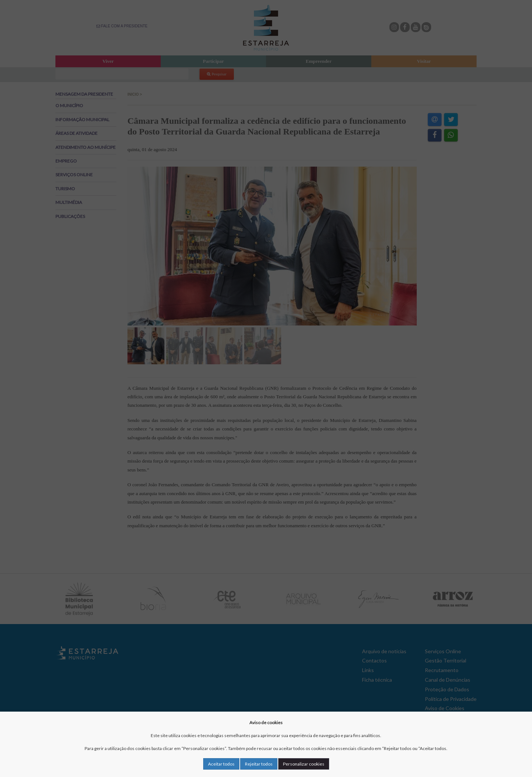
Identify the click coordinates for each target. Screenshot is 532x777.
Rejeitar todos (259, 764)
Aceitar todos (221, 764)
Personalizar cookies (304, 764)
